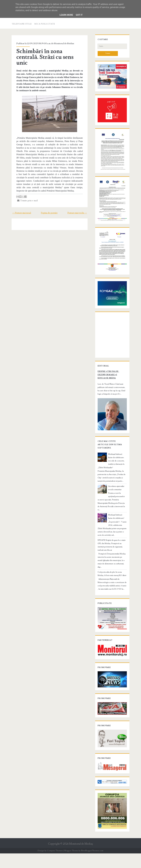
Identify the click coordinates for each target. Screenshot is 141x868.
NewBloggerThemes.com (92, 865)
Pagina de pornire (49, 213)
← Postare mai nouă (21, 213)
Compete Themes (55, 865)
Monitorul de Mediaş (81, 858)
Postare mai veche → (78, 213)
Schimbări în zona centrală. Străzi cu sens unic (44, 57)
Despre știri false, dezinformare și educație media (112, 388)
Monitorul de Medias (63, 43)
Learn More (66, 15)
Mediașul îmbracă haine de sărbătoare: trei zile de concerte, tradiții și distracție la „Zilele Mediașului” (112, 473)
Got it (79, 15)
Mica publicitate (45, 24)
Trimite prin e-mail (27, 201)
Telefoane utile (22, 24)
